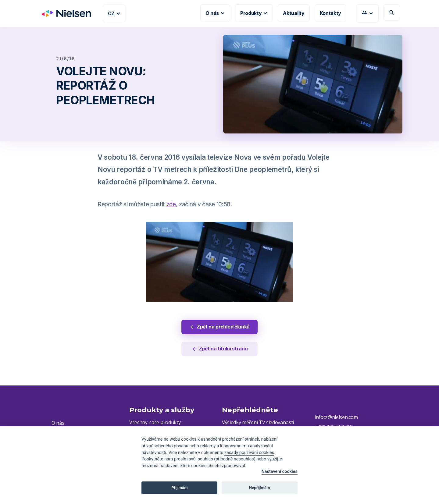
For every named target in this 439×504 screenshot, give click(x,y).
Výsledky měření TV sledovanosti (258, 423)
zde (171, 204)
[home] (64, 13)
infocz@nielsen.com (336, 417)
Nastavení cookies (280, 472)
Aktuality (294, 13)
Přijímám (179, 488)
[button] (114, 13)
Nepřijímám (260, 488)
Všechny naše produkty (155, 423)
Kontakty (330, 13)
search (392, 12)
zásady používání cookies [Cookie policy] (249, 453)
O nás (58, 423)
